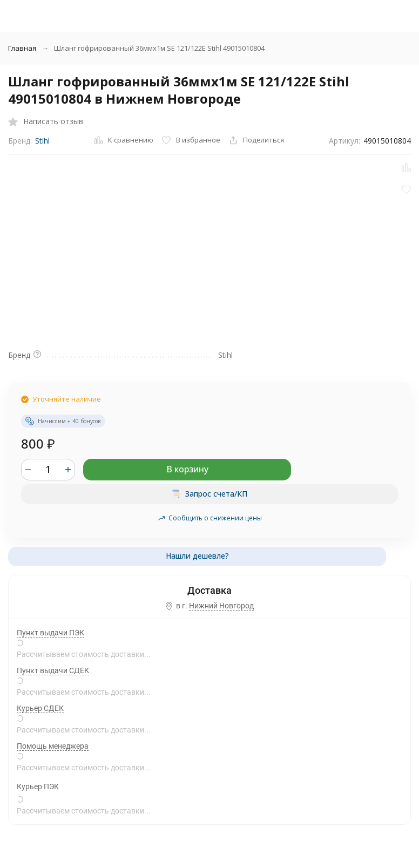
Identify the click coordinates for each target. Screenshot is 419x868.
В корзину (187, 469)
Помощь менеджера (53, 746)
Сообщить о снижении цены (210, 518)
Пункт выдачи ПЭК (50, 633)
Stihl (42, 141)
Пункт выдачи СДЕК (53, 670)
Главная (22, 48)
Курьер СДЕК (40, 708)
